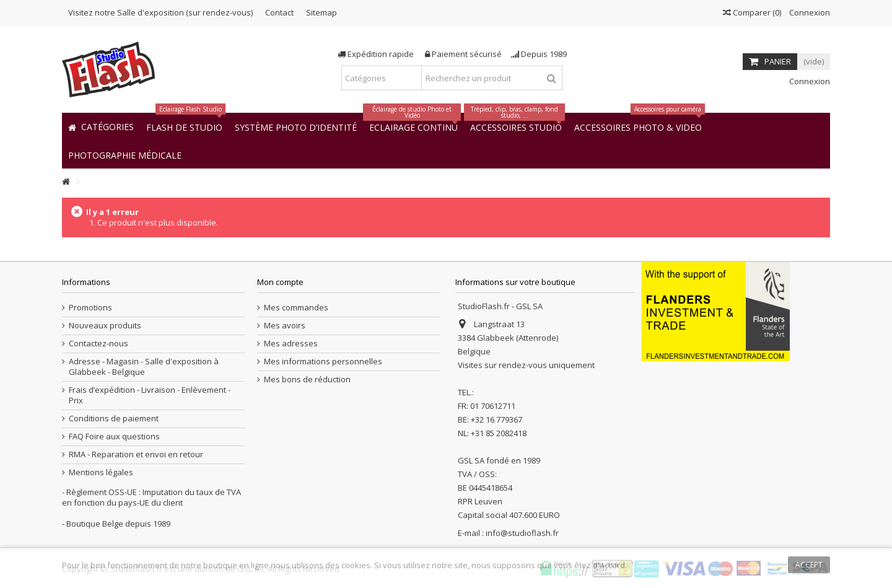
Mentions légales (101, 472)
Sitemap (321, 12)
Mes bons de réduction (307, 380)
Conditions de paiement (114, 419)
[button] (125, 155)
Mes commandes (296, 308)
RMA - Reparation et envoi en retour (136, 454)
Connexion (809, 12)
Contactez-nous (98, 344)
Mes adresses (291, 344)
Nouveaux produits (105, 326)
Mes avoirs (285, 326)
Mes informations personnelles (323, 362)
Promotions (90, 308)
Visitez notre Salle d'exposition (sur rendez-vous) (160, 12)
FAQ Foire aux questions (114, 437)
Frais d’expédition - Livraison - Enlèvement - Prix (150, 395)
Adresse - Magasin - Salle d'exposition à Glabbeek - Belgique (144, 367)
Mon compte (280, 282)
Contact (279, 12)
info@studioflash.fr (522, 533)
